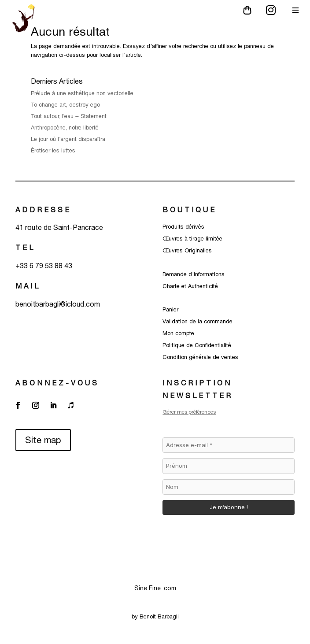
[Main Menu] (295, 10)
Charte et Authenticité (190, 286)
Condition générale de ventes (200, 357)
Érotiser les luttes (54, 150)
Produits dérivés (183, 227)
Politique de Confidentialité (197, 345)
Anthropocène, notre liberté (65, 128)
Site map (43, 440)
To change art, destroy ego (65, 105)
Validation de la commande (197, 321)
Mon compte (178, 333)
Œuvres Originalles (187, 250)
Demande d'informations (194, 274)
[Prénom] (228, 466)
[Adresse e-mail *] (228, 445)
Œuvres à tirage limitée (192, 239)
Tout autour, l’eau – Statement (68, 116)
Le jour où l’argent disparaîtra (69, 139)
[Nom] (228, 487)
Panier (170, 309)
